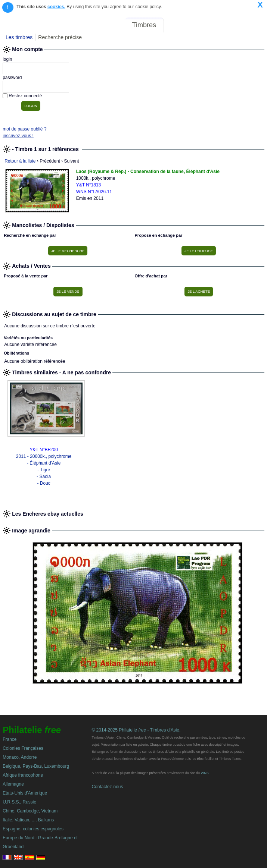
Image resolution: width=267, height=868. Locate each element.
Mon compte (248, 25)
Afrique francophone (23, 775)
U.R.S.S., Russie (19, 802)
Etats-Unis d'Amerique (25, 793)
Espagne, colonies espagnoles (33, 829)
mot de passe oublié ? (24, 129)
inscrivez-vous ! (18, 136)
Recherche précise (60, 37)
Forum (179, 25)
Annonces (209, 25)
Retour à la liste (20, 161)
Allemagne (13, 784)
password (12, 78)
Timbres (144, 25)
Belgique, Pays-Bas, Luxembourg (36, 766)
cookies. (56, 7)
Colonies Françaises (23, 748)
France (10, 739)
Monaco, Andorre (20, 757)
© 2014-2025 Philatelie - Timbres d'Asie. (136, 730)
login (7, 59)
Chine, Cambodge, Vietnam (30, 811)
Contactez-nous (107, 787)
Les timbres (19, 37)
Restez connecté (25, 96)
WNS (205, 773)
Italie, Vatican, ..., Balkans (28, 820)
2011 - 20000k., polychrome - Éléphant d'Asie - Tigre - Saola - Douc (44, 470)
